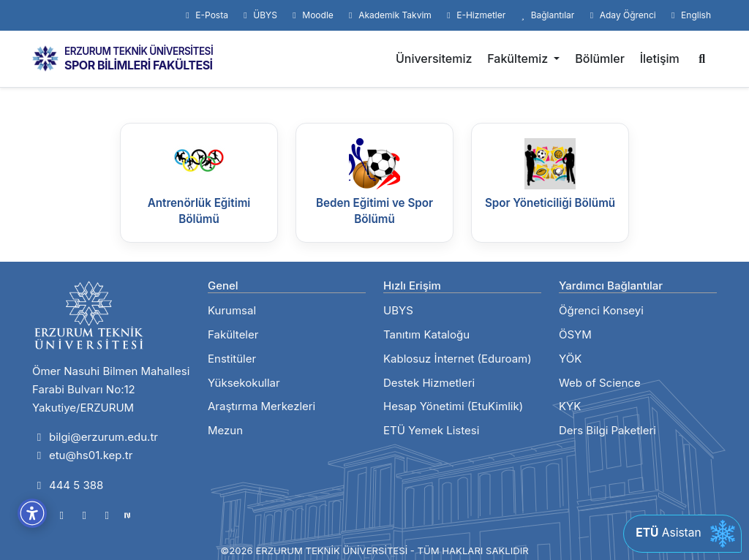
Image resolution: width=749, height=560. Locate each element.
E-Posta (205, 15)
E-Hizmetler (474, 15)
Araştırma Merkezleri (261, 406)
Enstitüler (232, 359)
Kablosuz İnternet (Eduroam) (458, 359)
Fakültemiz (519, 58)
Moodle (311, 15)
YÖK (570, 359)
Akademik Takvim (388, 15)
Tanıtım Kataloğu (426, 334)
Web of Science (600, 383)
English (689, 15)
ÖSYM (575, 334)
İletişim (660, 58)
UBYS (398, 310)
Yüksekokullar (244, 383)
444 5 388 (68, 485)
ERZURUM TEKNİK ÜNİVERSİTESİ (139, 51)
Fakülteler (233, 334)
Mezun (225, 430)
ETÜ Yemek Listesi (431, 430)
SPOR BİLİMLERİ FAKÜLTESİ (139, 65)
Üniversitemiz (434, 58)
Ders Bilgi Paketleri (607, 430)
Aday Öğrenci (621, 15)
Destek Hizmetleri (429, 383)
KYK (570, 406)
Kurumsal (232, 310)
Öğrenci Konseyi (601, 310)
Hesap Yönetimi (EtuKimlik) (453, 406)
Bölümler (600, 58)
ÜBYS (259, 15)
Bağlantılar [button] (546, 15)
